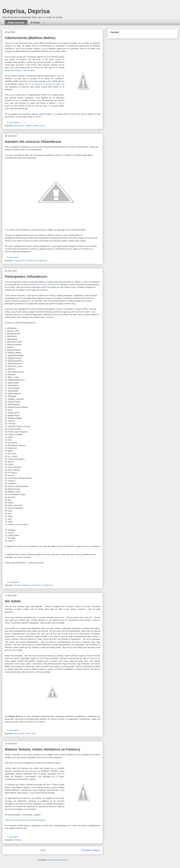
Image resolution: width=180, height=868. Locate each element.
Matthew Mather (14, 70)
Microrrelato (19, 733)
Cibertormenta (29, 70)
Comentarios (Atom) (59, 860)
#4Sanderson (20, 261)
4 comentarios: (13, 582)
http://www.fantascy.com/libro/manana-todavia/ (25, 820)
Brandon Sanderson (23, 585)
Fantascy (18, 840)
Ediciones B (19, 126)
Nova (43, 126)
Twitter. (38, 117)
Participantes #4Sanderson (26, 277)
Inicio (43, 850)
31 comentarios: (14, 123)
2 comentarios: (13, 730)
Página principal (16, 22)
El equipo (35, 22)
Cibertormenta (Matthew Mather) (30, 38)
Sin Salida (13, 601)
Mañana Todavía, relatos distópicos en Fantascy (43, 749)
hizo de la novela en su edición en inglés (43, 84)
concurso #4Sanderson (49, 285)
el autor (58, 76)
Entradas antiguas (91, 850)
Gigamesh (43, 261)
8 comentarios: (13, 257)
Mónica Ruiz (31, 733)
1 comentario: (13, 837)
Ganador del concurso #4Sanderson (33, 142)
